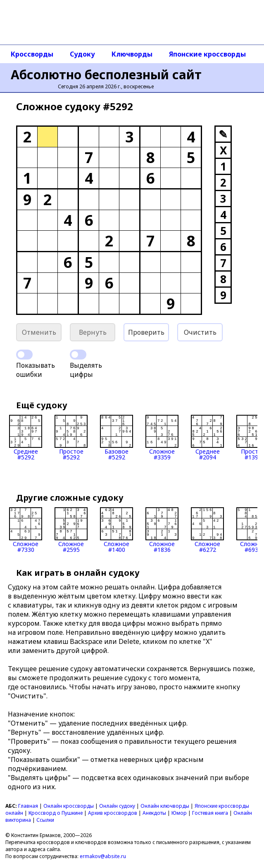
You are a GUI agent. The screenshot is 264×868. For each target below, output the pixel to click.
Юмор (179, 813)
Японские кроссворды (207, 54)
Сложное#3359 (162, 438)
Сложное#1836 (162, 530)
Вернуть (93, 332)
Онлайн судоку (117, 806)
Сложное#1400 (117, 530)
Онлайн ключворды (165, 806)
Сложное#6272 (207, 530)
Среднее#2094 (207, 438)
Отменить (39, 332)
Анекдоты (154, 813)
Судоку (82, 54)
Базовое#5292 (117, 438)
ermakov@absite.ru (103, 856)
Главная (28, 806)
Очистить (200, 332)
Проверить (146, 332)
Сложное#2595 (71, 530)
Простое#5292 (71, 438)
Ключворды (132, 54)
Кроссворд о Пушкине (56, 813)
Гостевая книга (210, 813)
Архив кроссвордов (113, 813)
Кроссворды (32, 54)
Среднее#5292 (26, 438)
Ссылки (45, 820)
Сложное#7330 (26, 530)
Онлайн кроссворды (69, 806)
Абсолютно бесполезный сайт (106, 75)
